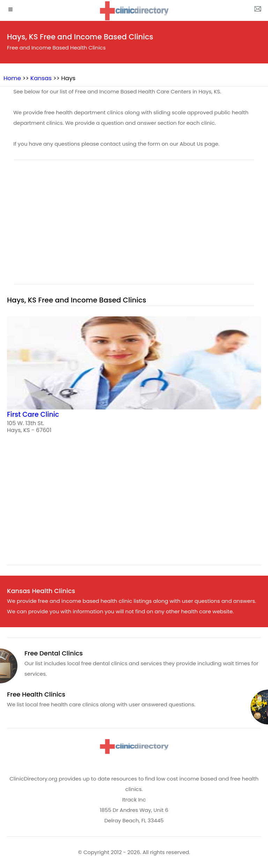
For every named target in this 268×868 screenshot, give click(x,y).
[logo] (134, 11)
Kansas (41, 78)
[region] (134, 226)
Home (12, 78)
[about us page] (258, 10)
